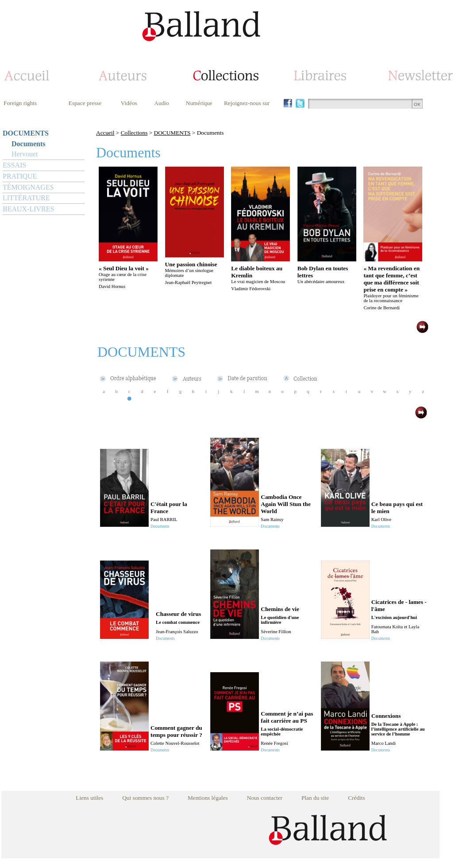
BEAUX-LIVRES (28, 209)
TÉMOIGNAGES (28, 187)
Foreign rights (20, 103)
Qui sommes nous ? (145, 798)
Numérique (199, 103)
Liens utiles (89, 798)
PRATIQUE (20, 176)
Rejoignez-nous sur (247, 103)
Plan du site (315, 798)
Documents (28, 144)
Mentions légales (208, 798)
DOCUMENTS (26, 133)
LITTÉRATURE (26, 198)
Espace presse (85, 103)
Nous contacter (265, 798)
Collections (134, 133)
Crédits (357, 798)
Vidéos (129, 103)
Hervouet (25, 154)
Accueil (105, 133)
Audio (161, 103)
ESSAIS (14, 165)
